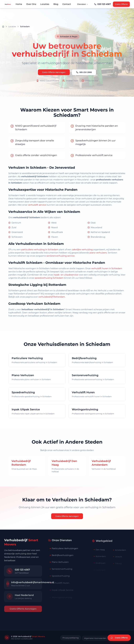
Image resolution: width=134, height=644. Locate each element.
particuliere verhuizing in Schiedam (40, 249)
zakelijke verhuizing (82, 249)
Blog (56, 4)
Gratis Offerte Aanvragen (54, 72)
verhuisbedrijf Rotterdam (52, 297)
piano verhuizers (98, 253)
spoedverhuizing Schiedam (49, 278)
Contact (67, 4)
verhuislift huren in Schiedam (107, 268)
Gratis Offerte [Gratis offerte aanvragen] (121, 4)
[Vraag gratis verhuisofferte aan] (119, 638)
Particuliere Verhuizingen (64, 554)
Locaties (45, 4)
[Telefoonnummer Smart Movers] (103, 4)
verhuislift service (37, 205)
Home (19, 4)
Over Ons (31, 4)
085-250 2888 (84, 72)
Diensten (83, 4)
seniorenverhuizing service (61, 256)
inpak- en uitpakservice (66, 275)
